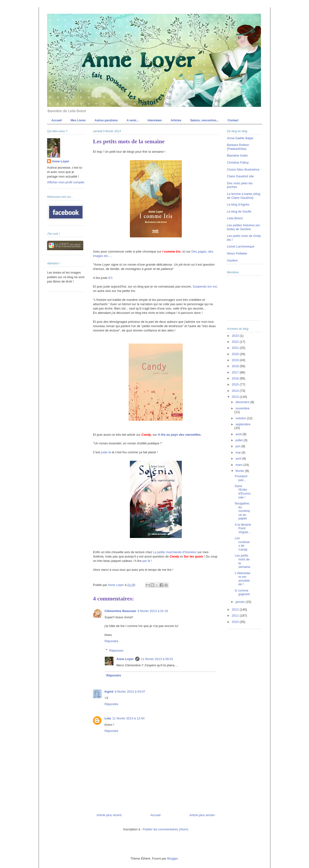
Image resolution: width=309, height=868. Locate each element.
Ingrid (109, 692)
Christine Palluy (238, 162)
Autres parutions (106, 120)
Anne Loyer (125, 659)
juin (239, 446)
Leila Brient (235, 218)
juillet (240, 440)
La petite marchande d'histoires (175, 552)
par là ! (147, 561)
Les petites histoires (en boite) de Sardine (243, 227)
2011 (236, 616)
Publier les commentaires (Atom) (165, 829)
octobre (241, 418)
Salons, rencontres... (204, 120)
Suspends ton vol (205, 286)
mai (239, 452)
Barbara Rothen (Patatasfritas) (238, 147)
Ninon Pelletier (237, 253)
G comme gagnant (242, 592)
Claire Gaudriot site (240, 176)
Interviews (155, 120)
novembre (243, 408)
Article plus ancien (202, 815)
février (240, 471)
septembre (243, 424)
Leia (108, 718)
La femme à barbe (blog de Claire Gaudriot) (244, 196)
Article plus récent (109, 815)
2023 (236, 336)
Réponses (116, 650)
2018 (236, 366)
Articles (176, 120)
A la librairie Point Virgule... (243, 528)
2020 (236, 354)
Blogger (172, 858)
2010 (236, 622)
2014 (236, 391)
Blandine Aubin (237, 155)
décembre (243, 402)
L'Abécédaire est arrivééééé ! (242, 579)
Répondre (111, 641)
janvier (241, 602)
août (239, 434)
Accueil (57, 120)
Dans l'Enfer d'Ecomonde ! (242, 492)
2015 (236, 384)
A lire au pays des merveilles (179, 435)
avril (239, 458)
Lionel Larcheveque (241, 246)
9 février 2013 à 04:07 (130, 692)
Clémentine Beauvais (120, 611)
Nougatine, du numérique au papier (242, 511)
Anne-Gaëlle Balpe (240, 138)
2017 (236, 372)
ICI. (111, 278)
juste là (106, 452)
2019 (236, 360)
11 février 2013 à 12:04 (128, 718)
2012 (236, 610)
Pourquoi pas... (241, 478)
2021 (236, 348)
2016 (236, 378)
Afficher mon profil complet (66, 182)
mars (240, 465)
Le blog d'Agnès (238, 204)
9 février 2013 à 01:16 (153, 611)
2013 (236, 397)
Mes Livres (78, 120)
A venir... (133, 120)
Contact (233, 120)
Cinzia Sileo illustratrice (243, 169)
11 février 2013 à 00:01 (157, 659)
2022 (236, 342)
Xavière (232, 260)
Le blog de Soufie (239, 211)
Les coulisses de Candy (242, 544)
